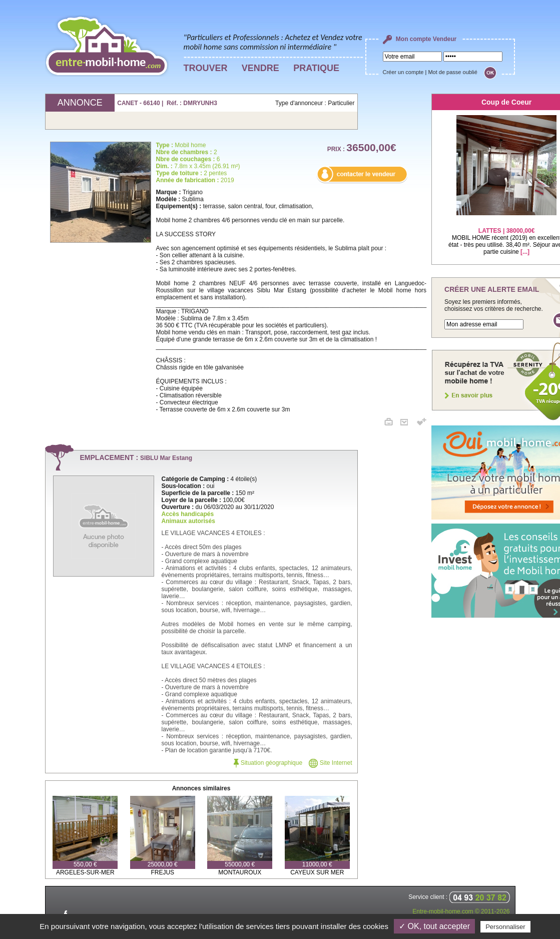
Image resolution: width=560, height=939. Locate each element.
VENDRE (260, 68)
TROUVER (206, 68)
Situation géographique (268, 763)
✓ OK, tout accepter (434, 926)
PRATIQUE (316, 68)
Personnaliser (505, 927)
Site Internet (330, 763)
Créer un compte (403, 72)
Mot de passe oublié (452, 72)
